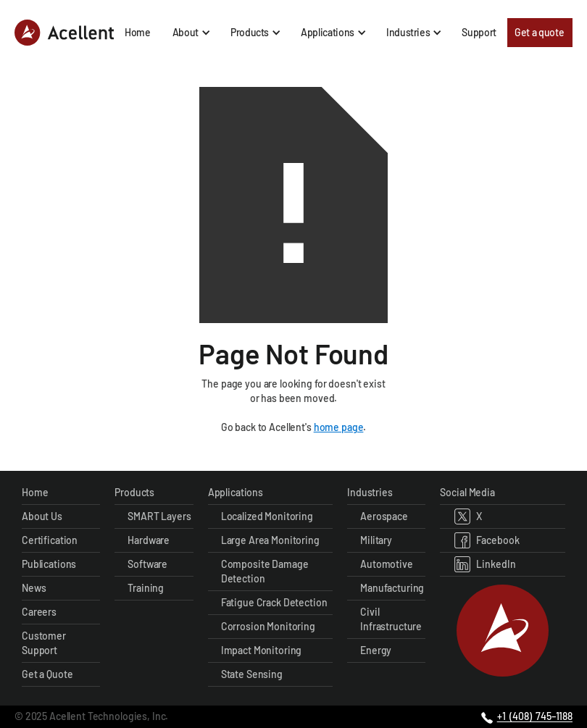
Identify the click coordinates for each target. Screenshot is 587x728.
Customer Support (44, 643)
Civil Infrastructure (391, 619)
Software (147, 564)
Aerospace (384, 516)
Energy (376, 650)
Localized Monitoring (267, 516)
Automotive (387, 564)
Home (138, 32)
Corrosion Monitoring (268, 626)
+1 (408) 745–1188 (535, 716)
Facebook (498, 540)
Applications (236, 492)
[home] (64, 32)
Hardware (149, 540)
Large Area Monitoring (270, 540)
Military (376, 540)
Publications (49, 564)
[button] (191, 33)
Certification (50, 540)
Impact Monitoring (262, 650)
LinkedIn (496, 564)
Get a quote (539, 32)
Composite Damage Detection (265, 571)
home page (339, 427)
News (34, 588)
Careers (39, 612)
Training (146, 588)
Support (479, 32)
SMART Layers (159, 516)
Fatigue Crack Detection (274, 602)
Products (134, 492)
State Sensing (252, 674)
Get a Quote (47, 674)
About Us (42, 516)
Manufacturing (392, 588)
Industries (370, 492)
